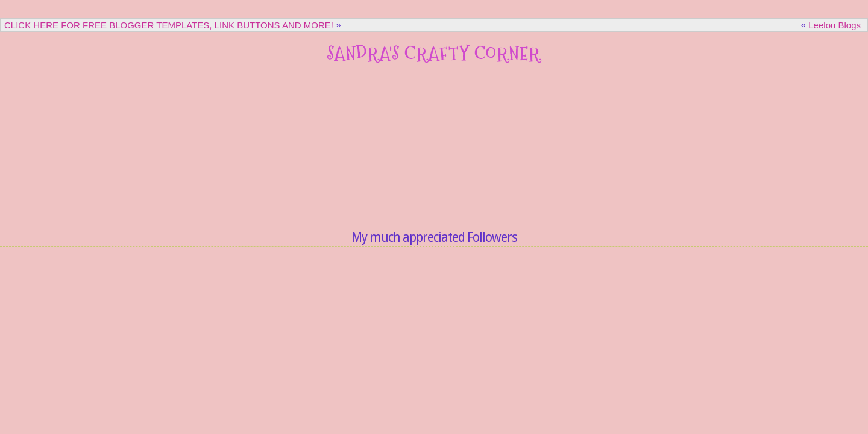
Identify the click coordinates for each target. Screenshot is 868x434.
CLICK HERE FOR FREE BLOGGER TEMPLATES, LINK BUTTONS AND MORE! (169, 25)
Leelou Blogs (835, 25)
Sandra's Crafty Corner (434, 53)
